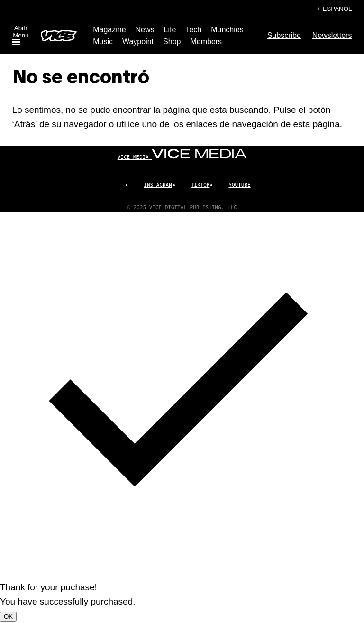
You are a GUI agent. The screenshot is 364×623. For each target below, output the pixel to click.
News (145, 30)
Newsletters (332, 35)
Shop (172, 41)
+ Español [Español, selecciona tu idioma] (334, 9)
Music (103, 41)
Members (206, 41)
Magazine (109, 30)
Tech (193, 30)
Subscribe (284, 35)
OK (8, 617)
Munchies (227, 30)
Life (170, 30)
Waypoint (138, 41)
